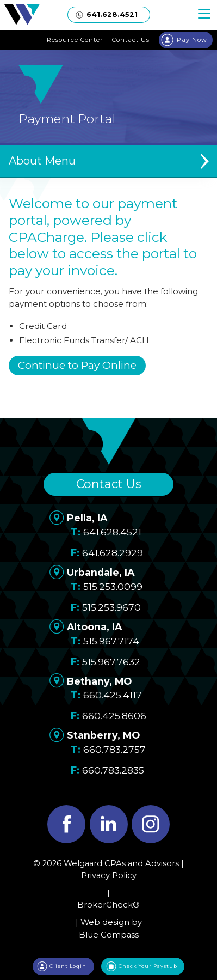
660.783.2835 (113, 770)
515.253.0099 (113, 586)
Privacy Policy (109, 875)
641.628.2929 (113, 553)
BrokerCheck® (108, 905)
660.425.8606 (114, 716)
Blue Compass (109, 935)
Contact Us (109, 484)
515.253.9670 (111, 607)
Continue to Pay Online (77, 365)
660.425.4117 (113, 695)
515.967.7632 (111, 662)
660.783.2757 (114, 749)
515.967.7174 (111, 641)
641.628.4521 (112, 532)
